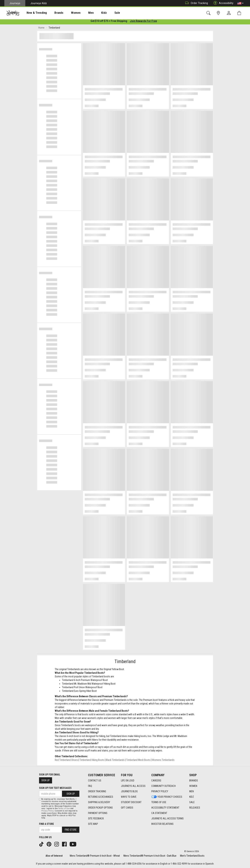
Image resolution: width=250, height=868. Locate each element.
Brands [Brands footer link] (194, 781)
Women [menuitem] (68, 13)
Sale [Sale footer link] (192, 802)
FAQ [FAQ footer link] (90, 786)
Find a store (46, 824)
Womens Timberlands (163, 761)
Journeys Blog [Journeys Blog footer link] (129, 791)
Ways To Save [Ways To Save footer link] (129, 797)
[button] (240, 3)
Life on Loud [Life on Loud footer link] (128, 781)
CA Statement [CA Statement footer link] (159, 813)
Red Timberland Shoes (66, 761)
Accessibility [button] (223, 3)
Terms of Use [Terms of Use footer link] (159, 802)
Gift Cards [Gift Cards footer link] (127, 808)
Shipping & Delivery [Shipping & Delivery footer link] (99, 802)
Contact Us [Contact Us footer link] (95, 781)
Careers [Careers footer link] (156, 781)
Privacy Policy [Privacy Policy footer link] (160, 791)
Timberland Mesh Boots (138, 761)
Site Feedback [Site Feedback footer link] (96, 818)
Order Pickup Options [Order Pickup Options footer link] (100, 808)
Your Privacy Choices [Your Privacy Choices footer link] (167, 797)
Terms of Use (64, 808)
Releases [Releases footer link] (195, 808)
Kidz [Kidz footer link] (192, 797)
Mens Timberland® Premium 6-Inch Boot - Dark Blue (150, 856)
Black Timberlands (115, 761)
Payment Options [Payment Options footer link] (98, 813)
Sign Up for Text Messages (55, 788)
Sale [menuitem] (104, 13)
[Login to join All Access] (109, 22)
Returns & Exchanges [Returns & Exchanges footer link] (101, 797)
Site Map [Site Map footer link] (93, 824)
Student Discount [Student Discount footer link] (131, 802)
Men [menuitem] (81, 13)
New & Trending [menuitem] (33, 13)
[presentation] (33, 13)
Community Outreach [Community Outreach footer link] (164, 786)
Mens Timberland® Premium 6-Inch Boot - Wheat (95, 856)
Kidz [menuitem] (93, 13)
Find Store (71, 830)
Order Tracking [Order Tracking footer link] (97, 791)
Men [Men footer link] (192, 791)
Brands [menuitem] (53, 13)
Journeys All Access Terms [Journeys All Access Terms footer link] (167, 818)
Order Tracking (196, 3)
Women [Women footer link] (193, 786)
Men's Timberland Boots (192, 856)
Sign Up (46, 780)
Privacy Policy (47, 811)
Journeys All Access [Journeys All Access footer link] (133, 786)
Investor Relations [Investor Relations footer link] (162, 824)
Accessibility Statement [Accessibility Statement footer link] (165, 808)
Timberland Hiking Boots (92, 761)
